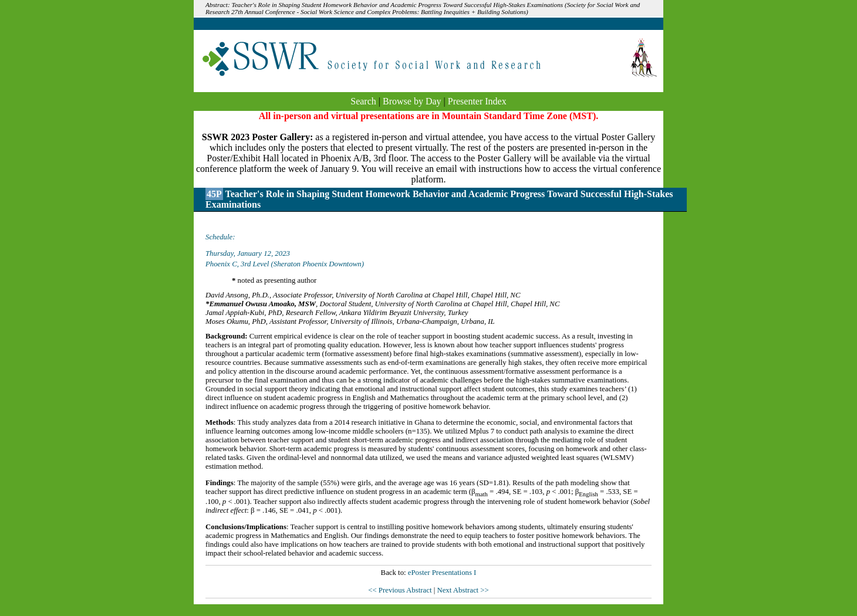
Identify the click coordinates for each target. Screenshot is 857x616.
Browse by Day (412, 101)
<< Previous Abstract (401, 590)
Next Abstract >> (463, 590)
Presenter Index (477, 101)
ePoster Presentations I (442, 573)
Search (363, 101)
